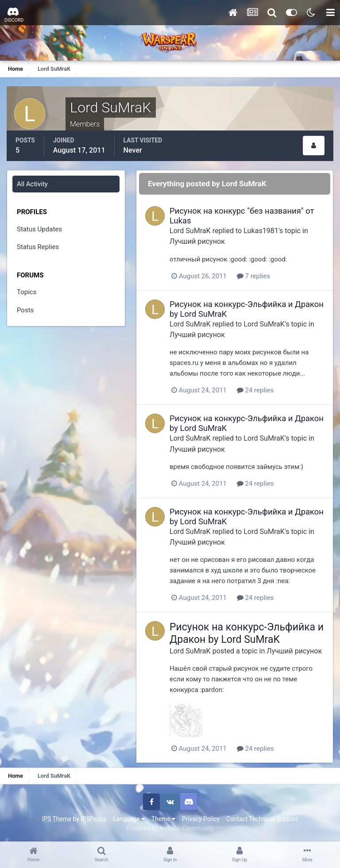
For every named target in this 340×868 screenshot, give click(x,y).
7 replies (253, 276)
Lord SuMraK (190, 231)
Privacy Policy (201, 819)
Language (129, 819)
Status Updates (39, 229)
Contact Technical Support (262, 819)
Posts (25, 310)
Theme (163, 819)
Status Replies (38, 247)
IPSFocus (93, 819)
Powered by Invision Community (170, 828)
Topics (27, 292)
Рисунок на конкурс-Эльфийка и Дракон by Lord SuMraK (247, 633)
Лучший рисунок (197, 241)
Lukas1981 (261, 231)
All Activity (32, 184)
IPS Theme (57, 819)
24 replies (255, 390)
